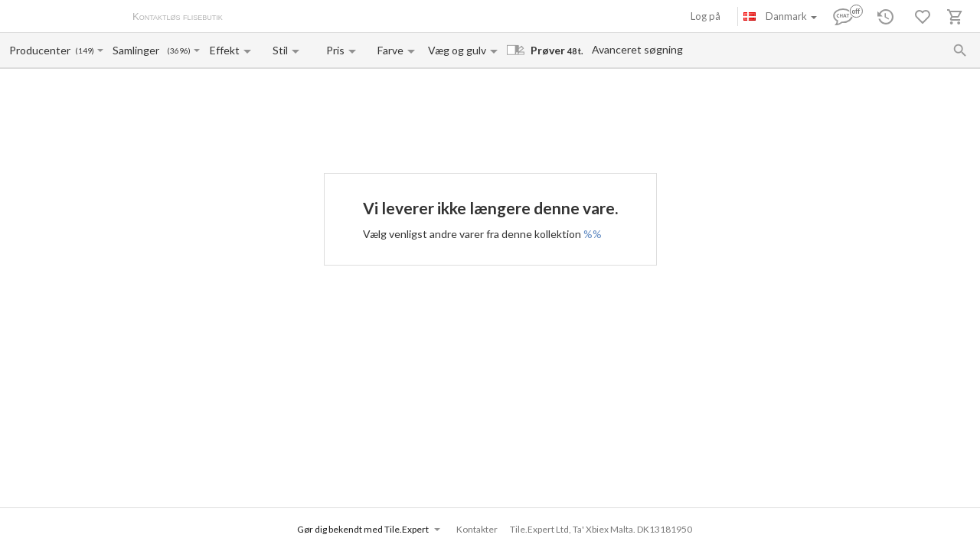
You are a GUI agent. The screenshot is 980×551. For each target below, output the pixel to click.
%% (593, 234)
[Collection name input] (139, 50)
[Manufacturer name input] (41, 50)
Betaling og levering (319, 18)
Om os (253, 18)
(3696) (179, 51)
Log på (706, 16)
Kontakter (393, 18)
